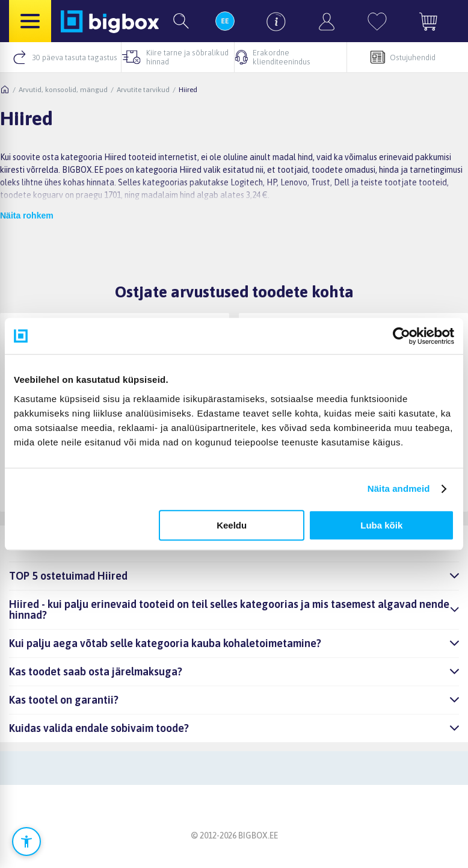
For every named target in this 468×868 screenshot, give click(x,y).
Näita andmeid (399, 488)
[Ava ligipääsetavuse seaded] (26, 842)
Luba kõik (381, 525)
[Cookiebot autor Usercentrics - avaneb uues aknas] (402, 336)
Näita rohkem (27, 215)
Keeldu (232, 525)
